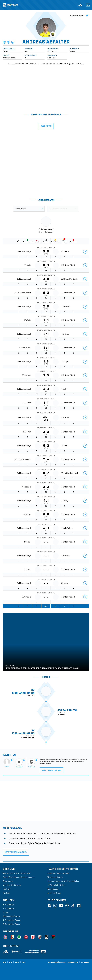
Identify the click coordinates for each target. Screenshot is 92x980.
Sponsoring (8, 881)
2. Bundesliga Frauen (12, 924)
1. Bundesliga (9, 904)
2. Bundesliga (9, 908)
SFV (4, 962)
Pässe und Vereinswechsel (58, 873)
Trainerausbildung (55, 877)
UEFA (17, 962)
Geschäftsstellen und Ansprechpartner (19, 877)
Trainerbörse (53, 889)
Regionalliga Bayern (11, 916)
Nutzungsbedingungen (57, 962)
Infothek (6, 889)
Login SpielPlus (54, 893)
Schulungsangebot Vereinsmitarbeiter (63, 881)
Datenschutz (73, 962)
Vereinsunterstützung (12, 885)
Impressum (85, 962)
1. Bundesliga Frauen (12, 920)
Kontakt (6, 893)
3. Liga (6, 912)
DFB (10, 962)
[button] (5, 42)
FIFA (23, 962)
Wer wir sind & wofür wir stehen (16, 873)
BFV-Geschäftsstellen (56, 885)
